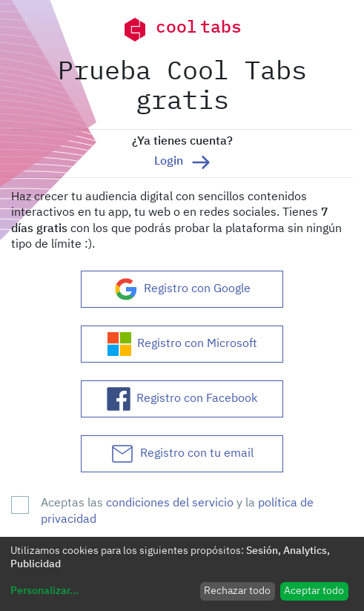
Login (182, 162)
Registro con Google (182, 289)
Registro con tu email (182, 454)
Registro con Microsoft (182, 344)
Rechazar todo (237, 591)
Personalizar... (44, 591)
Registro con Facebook (182, 399)
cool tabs (182, 30)
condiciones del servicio (171, 503)
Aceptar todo (314, 591)
